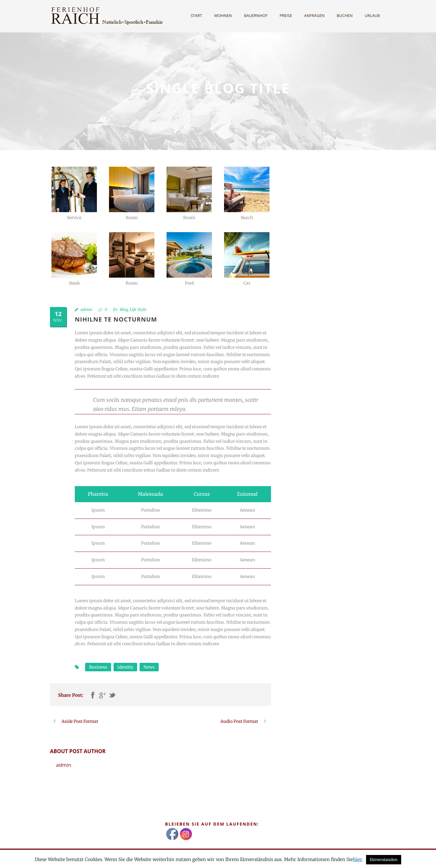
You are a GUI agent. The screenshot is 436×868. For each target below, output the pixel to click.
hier (358, 859)
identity (125, 667)
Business (98, 667)
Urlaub (372, 15)
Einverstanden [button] (384, 860)
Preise (286, 15)
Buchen (345, 15)
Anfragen (314, 15)
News (149, 667)
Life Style (138, 310)
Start (197, 15)
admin (86, 310)
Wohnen (223, 15)
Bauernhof (256, 15)
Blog (124, 310)
